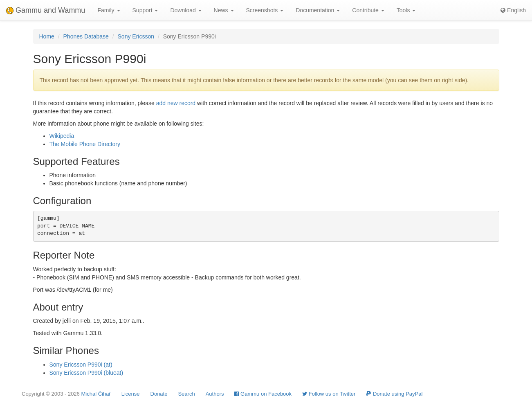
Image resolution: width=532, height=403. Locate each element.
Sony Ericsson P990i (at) (81, 365)
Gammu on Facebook (263, 394)
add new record (176, 103)
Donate (159, 394)
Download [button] (186, 10)
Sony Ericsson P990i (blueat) (86, 373)
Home (47, 36)
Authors (215, 394)
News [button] (224, 10)
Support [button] (145, 10)
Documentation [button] (318, 10)
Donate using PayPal (394, 394)
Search (186, 394)
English (513, 10)
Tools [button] (406, 10)
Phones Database (86, 36)
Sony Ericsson (136, 36)
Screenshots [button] (265, 10)
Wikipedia (62, 136)
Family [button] (109, 10)
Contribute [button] (368, 10)
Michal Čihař (96, 394)
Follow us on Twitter (329, 394)
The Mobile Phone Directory (85, 144)
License (131, 394)
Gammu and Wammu (46, 10)
